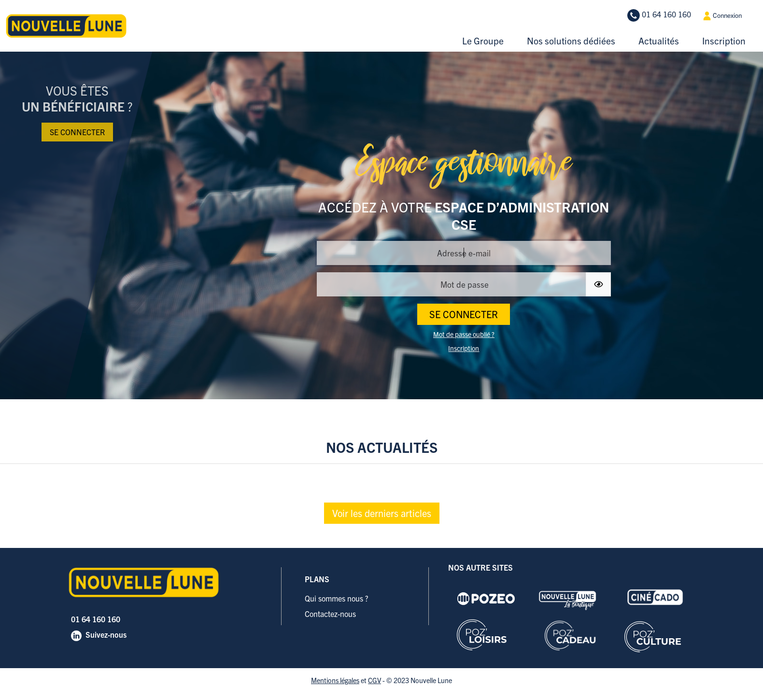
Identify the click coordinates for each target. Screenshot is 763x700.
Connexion (722, 16)
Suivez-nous (106, 634)
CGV (374, 680)
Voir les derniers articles (382, 513)
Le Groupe (483, 41)
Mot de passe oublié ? (464, 334)
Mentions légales (335, 680)
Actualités (659, 41)
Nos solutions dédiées (571, 41)
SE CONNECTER (464, 314)
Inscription (724, 41)
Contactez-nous (330, 614)
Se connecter (77, 132)
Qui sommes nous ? (337, 598)
